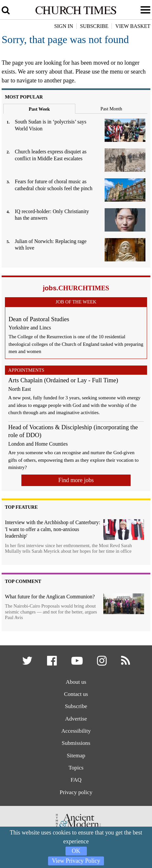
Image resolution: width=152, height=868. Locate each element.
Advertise (76, 719)
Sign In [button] (64, 26)
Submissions (76, 743)
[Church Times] (76, 13)
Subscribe (76, 707)
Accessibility (76, 731)
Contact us (76, 694)
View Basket (133, 26)
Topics (76, 768)
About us (76, 682)
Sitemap (76, 756)
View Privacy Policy (76, 861)
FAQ (76, 780)
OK (76, 851)
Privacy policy (76, 793)
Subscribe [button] (94, 26)
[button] (27, 663)
